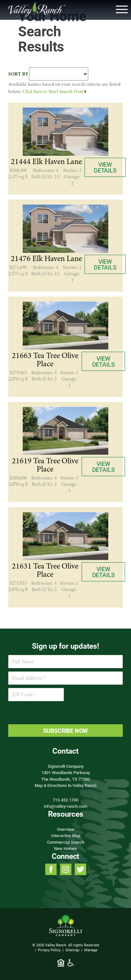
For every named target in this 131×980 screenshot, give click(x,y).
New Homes (65, 848)
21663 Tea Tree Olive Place (45, 360)
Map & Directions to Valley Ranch (65, 785)
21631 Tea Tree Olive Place (45, 570)
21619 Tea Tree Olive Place (45, 465)
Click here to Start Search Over (54, 91)
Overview (66, 829)
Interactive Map (66, 835)
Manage (91, 950)
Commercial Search (66, 842)
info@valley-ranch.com (65, 806)
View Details (105, 167)
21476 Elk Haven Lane (46, 259)
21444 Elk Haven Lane (46, 162)
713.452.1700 (65, 800)
